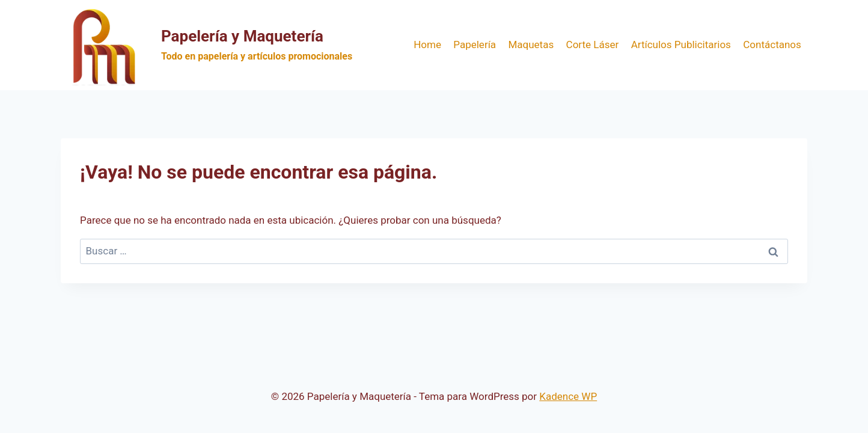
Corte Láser (593, 45)
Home (427, 45)
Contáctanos (772, 45)
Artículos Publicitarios (681, 45)
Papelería (475, 45)
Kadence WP (568, 396)
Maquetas (531, 45)
